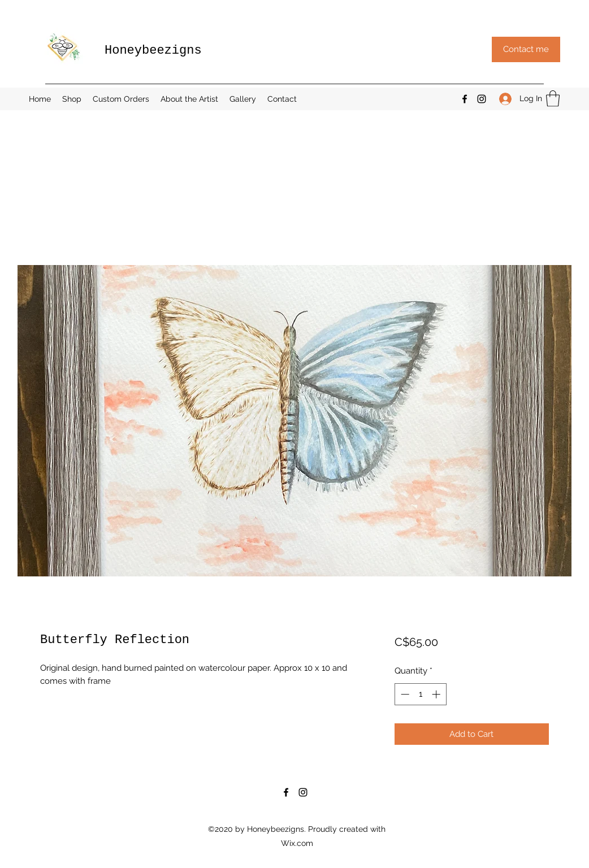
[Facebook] (465, 99)
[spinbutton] (420, 694)
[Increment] (437, 694)
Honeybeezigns (153, 51)
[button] (526, 49)
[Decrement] (404, 694)
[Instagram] (482, 99)
